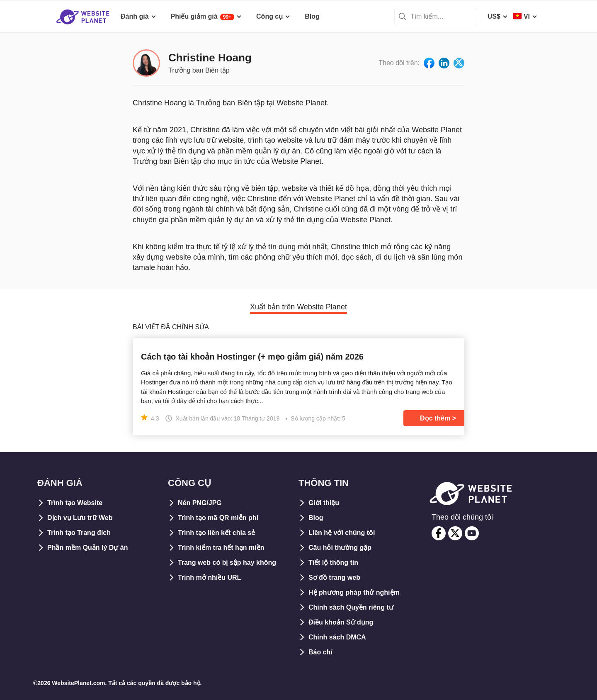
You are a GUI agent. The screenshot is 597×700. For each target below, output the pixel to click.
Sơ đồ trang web (334, 577)
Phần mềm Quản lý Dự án (87, 548)
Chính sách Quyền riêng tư (351, 607)
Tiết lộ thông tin (333, 563)
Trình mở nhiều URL (209, 577)
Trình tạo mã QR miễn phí (218, 518)
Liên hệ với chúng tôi (342, 533)
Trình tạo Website (75, 503)
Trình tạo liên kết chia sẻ (216, 533)
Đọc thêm (435, 418)
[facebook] (439, 533)
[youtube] (472, 533)
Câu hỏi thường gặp (340, 548)
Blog (316, 518)
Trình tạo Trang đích (79, 533)
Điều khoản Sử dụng (341, 622)
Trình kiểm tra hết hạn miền (221, 548)
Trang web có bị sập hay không (227, 563)
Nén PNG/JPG (200, 503)
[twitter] (455, 533)
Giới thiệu (324, 503)
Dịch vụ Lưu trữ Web (80, 518)
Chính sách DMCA (337, 637)
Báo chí (320, 652)
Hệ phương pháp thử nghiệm (354, 592)
